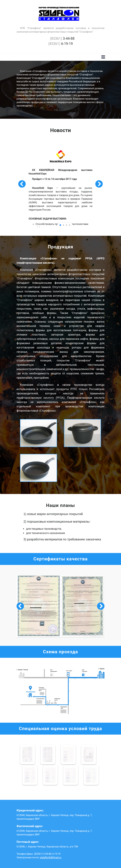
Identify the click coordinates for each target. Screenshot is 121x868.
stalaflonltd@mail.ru (51, 857)
